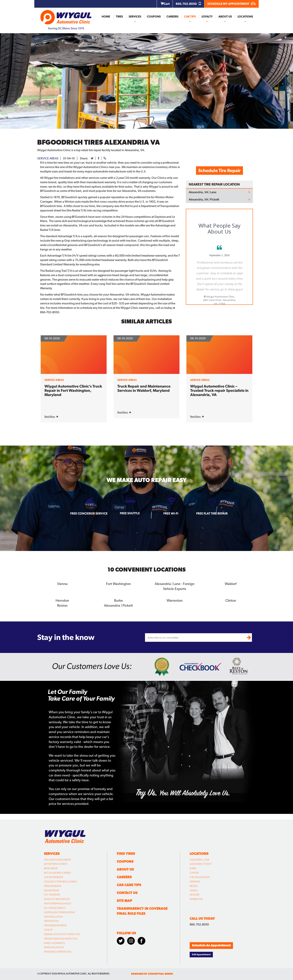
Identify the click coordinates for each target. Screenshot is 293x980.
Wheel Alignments (54, 943)
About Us (225, 17)
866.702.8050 (188, 4)
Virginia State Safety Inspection (62, 934)
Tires (119, 17)
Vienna (62, 584)
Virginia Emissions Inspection (61, 939)
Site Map (124, 900)
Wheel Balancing (54, 947)
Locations (245, 17)
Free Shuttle (130, 513)
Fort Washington (119, 584)
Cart (165, 4)
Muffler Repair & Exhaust (58, 903)
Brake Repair (51, 868)
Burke (119, 600)
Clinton (231, 600)
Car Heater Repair (53, 877)
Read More (51, 417)
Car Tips (190, 17)
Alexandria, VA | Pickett (204, 200)
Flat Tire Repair (52, 895)
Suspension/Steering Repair (59, 912)
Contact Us (127, 893)
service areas (48, 158)
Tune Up (48, 930)
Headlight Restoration (57, 899)
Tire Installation (53, 916)
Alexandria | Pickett (118, 605)
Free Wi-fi (171, 513)
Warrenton (175, 600)
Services (135, 17)
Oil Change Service (55, 908)
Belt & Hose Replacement (58, 873)
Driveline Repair (52, 886)
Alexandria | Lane (199, 859)
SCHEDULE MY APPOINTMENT (232, 4)
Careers (172, 17)
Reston (62, 605)
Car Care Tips (129, 885)
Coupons (154, 17)
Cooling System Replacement (60, 881)
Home (106, 17)
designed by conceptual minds (152, 974)
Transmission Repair (55, 925)
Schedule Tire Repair (219, 170)
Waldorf (231, 584)
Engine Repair (51, 890)
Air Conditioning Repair (57, 859)
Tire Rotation (51, 921)
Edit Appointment (201, 954)
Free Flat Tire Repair (212, 513)
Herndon (62, 600)
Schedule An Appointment (211, 945)
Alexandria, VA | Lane (202, 192)
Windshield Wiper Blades (58, 952)
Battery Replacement (56, 864)
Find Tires (126, 853)
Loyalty (207, 17)
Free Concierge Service (89, 513)
